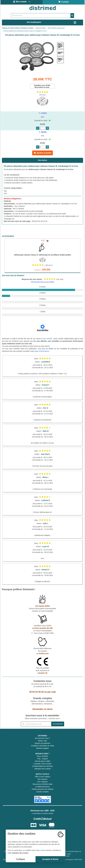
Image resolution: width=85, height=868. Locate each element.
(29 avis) (43, 95)
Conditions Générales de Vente (43, 746)
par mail (52, 692)
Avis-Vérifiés (48, 339)
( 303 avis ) (49, 265)
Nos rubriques (42, 782)
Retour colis (43, 741)
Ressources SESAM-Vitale (42, 784)
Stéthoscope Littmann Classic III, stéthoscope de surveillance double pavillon (43, 255)
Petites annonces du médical (42, 789)
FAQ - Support (42, 759)
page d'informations (42, 351)
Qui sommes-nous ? (42, 738)
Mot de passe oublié (42, 761)
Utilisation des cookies (42, 769)
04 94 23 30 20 (36, 692)
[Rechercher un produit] (41, 16)
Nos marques (42, 779)
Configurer (21, 859)
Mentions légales (42, 748)
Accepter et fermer (50, 859)
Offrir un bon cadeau (42, 777)
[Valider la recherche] (72, 16)
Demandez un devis (42, 709)
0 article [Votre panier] (63, 2)
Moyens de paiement (43, 743)
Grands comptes (42, 792)
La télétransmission (42, 787)
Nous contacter (42, 756)
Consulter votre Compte (43, 764)
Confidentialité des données (42, 766)
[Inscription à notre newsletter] (36, 724)
